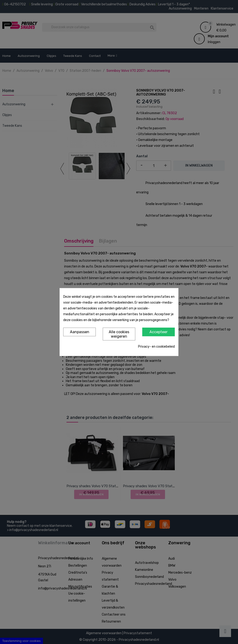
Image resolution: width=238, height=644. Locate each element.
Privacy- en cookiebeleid (156, 347)
